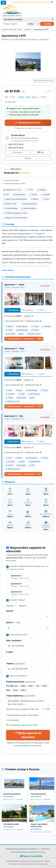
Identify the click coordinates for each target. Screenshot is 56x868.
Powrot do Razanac (11, 180)
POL (9, 686)
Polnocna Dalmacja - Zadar (12, 29)
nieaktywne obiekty (13, 861)
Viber (41, 152)
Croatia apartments (37, 861)
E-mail (10, 652)
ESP (46, 686)
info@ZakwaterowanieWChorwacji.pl (31, 852)
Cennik (41, 310)
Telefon (16, 664)
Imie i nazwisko (14, 640)
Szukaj (47, 24)
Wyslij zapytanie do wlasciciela (28, 735)
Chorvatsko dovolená (25, 864)
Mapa (28, 158)
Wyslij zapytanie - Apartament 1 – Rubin (24, 339)
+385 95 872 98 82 (14, 144)
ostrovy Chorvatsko (40, 864)
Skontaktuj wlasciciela (28, 123)
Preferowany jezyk (21, 682)
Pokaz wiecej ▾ (8, 270)
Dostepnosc (28, 310)
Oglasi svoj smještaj (31, 856)
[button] (28, 171)
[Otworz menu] (3, 3)
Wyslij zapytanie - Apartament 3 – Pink (23, 474)
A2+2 (22, 97)
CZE (17, 686)
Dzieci (13, 623)
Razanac (28, 29)
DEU (32, 686)
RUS (17, 690)
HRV (24, 690)
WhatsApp (17, 152)
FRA (9, 690)
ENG (24, 686)
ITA (39, 686)
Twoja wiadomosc (21, 696)
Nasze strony (25, 861)
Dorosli (10, 611)
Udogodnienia (12, 310)
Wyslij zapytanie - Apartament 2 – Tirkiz (24, 406)
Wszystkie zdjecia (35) (44, 81)
